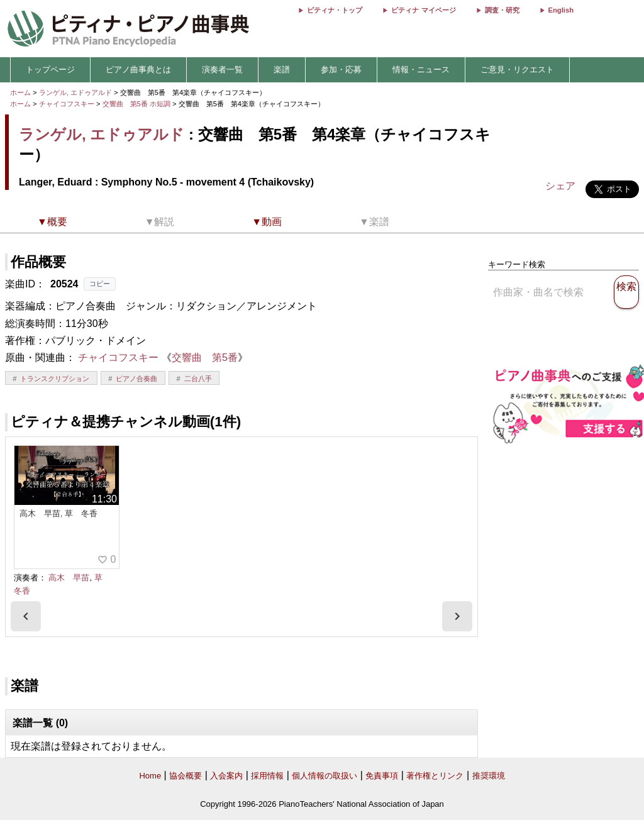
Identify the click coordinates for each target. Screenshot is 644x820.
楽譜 (282, 69)
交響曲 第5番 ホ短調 (136, 104)
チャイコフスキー (67, 104)
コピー (100, 284)
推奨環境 (489, 776)
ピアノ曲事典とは (138, 69)
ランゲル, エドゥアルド (75, 92)
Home (150, 776)
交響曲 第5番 (205, 357)
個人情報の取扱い (325, 776)
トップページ (50, 69)
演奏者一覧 (222, 69)
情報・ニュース (421, 69)
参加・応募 (341, 69)
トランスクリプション (55, 379)
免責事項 (382, 776)
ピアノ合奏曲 (136, 379)
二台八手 (198, 379)
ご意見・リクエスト (517, 69)
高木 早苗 (69, 578)
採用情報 (267, 776)
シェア (560, 186)
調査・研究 (502, 10)
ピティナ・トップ (335, 10)
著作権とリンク (435, 776)
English (561, 10)
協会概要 (186, 776)
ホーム (20, 92)
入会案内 (226, 776)
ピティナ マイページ (423, 10)
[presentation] (26, 616)
